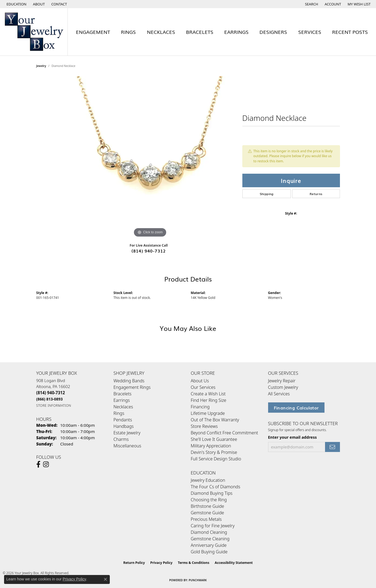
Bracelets (200, 32)
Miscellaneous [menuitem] (127, 446)
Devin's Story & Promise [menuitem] (214, 452)
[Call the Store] (51, 393)
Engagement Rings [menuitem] (132, 387)
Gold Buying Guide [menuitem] (209, 552)
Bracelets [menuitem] (123, 394)
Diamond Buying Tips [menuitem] (212, 493)
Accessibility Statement (234, 563)
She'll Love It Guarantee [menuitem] (214, 439)
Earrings (236, 32)
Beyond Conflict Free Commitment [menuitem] (224, 433)
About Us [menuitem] (200, 381)
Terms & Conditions (194, 563)
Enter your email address (293, 437)
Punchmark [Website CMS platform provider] (198, 580)
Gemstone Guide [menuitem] (208, 513)
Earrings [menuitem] (122, 400)
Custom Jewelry (283, 387)
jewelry (41, 66)
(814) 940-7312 (149, 251)
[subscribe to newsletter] (332, 447)
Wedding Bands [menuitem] (129, 381)
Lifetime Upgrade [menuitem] (208, 413)
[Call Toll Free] (50, 399)
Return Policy (134, 563)
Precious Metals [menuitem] (206, 519)
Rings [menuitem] (119, 413)
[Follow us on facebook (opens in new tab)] (38, 464)
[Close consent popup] (105, 579)
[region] (150, 157)
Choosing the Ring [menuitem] (209, 500)
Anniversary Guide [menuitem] (209, 545)
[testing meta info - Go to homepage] (34, 32)
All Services (279, 394)
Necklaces (161, 32)
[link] (38, 4)
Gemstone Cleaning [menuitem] (210, 539)
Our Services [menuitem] (203, 387)
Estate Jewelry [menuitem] (127, 433)
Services (310, 32)
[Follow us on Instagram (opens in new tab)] (46, 464)
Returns (316, 194)
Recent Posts (350, 32)
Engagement (93, 32)
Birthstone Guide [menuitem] (208, 506)
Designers (273, 32)
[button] (16, 4)
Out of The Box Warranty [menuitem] (215, 420)
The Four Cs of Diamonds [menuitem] (216, 487)
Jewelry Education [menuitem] (208, 480)
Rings (128, 32)
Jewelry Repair (282, 381)
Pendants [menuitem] (123, 420)
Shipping (267, 194)
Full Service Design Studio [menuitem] (216, 459)
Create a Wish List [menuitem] (208, 394)
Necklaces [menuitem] (123, 407)
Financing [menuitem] (200, 407)
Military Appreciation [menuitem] (211, 446)
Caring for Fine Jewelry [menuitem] (213, 526)
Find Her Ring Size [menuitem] (209, 400)
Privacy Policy (161, 563)
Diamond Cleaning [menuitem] (209, 532)
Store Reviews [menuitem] (204, 426)
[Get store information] (54, 406)
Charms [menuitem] (121, 439)
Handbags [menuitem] (124, 426)
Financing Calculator (296, 408)
